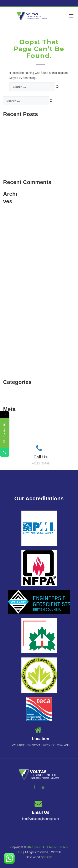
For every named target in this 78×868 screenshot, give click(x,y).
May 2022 (11, 345)
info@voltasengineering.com (41, 819)
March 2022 (12, 358)
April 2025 (11, 211)
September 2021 (15, 371)
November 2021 (15, 365)
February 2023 (14, 305)
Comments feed (15, 432)
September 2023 (15, 265)
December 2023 (15, 251)
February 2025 (14, 225)
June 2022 (11, 338)
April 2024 (11, 238)
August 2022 (13, 325)
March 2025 (12, 218)
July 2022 (11, 331)
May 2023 (11, 291)
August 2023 (13, 271)
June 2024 (11, 231)
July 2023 (11, 278)
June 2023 (11, 285)
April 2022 (11, 351)
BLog (8, 392)
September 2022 (15, 318)
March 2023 (12, 298)
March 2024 (12, 245)
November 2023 (15, 258)
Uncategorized (14, 399)
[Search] (57, 87)
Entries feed (12, 426)
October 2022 (14, 311)
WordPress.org (14, 439)
